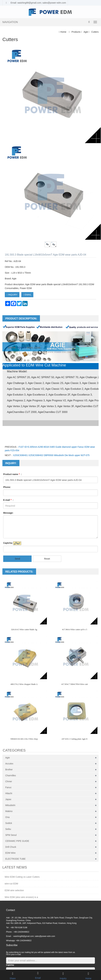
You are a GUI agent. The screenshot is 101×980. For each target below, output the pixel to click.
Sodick (9, 823)
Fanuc (8, 787)
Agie (86, 32)
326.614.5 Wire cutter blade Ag (24, 629)
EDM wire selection (14, 890)
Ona (7, 817)
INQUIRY (12, 295)
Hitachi (9, 793)
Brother (9, 770)
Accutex (9, 764)
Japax (8, 799)
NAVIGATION (10, 22)
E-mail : (8, 500)
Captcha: (8, 543)
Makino (9, 811)
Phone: (7, 487)
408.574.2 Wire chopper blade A (24, 684)
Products (76, 32)
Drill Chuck (11, 847)
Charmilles (11, 775)
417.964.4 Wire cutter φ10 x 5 (75, 629)
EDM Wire (10, 853)
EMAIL (27, 295)
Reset (47, 559)
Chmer (9, 781)
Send (17, 559)
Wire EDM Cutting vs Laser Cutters (22, 877)
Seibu (8, 829)
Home (63, 32)
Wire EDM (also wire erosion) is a (21, 897)
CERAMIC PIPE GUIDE (17, 841)
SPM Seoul (11, 835)
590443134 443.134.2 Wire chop (24, 739)
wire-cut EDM (11, 884)
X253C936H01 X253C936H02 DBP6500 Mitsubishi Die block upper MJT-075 (51, 455)
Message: (8, 513)
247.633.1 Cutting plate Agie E (75, 739)
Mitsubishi (10, 805)
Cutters (95, 32)
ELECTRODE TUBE (15, 859)
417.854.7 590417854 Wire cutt (75, 684)
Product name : (12, 474)
